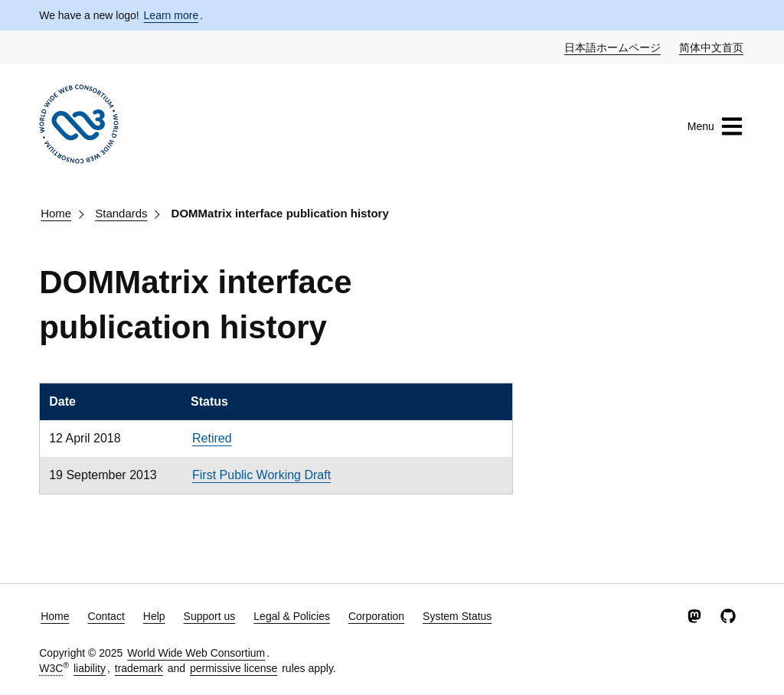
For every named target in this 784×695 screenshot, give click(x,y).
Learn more (171, 15)
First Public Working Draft (261, 475)
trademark (139, 668)
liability (90, 668)
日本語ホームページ (613, 47)
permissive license (234, 668)
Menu (715, 126)
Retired (212, 438)
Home (56, 213)
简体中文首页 (712, 47)
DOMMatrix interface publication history (280, 213)
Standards (121, 213)
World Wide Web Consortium (196, 653)
